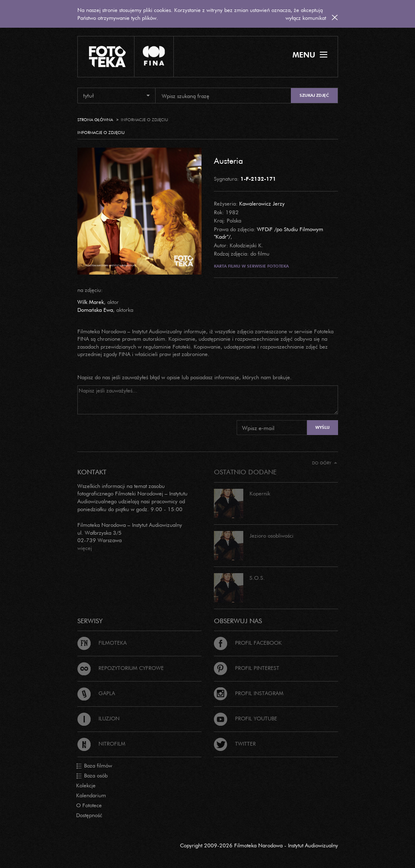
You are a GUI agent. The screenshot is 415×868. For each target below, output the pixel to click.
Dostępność (89, 815)
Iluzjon (98, 718)
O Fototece (89, 805)
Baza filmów (94, 766)
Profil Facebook (248, 643)
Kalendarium (91, 795)
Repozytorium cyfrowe (121, 668)
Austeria (228, 160)
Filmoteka (102, 643)
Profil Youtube (246, 718)
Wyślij (322, 427)
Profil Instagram (249, 693)
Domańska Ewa (95, 310)
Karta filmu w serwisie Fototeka (251, 266)
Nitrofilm (101, 744)
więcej (85, 548)
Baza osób (92, 776)
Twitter (235, 744)
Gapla (96, 693)
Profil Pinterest (247, 668)
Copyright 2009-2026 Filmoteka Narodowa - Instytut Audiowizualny (259, 845)
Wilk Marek (91, 302)
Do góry (325, 463)
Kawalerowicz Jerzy (262, 203)
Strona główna (95, 120)
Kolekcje (86, 785)
